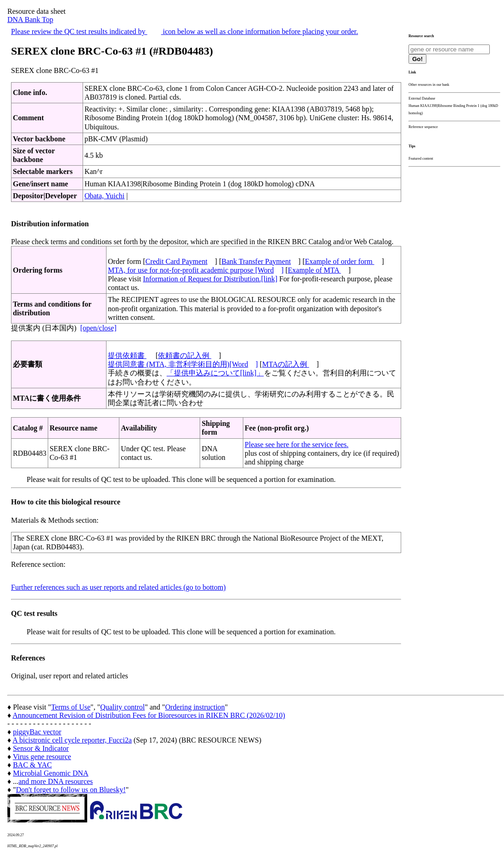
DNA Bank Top (30, 20)
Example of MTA (314, 270)
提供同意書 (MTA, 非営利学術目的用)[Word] (183, 364)
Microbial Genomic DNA (50, 773)
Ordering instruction (195, 707)
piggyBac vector (37, 732)
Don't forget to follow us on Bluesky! (71, 790)
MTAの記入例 (286, 364)
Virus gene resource (42, 757)
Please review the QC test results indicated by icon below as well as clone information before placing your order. (185, 31)
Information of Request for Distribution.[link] (210, 279)
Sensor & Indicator (41, 748)
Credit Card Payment (176, 261)
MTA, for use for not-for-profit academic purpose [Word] (196, 270)
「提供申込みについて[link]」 (215, 373)
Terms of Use (71, 707)
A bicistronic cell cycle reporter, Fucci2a (72, 740)
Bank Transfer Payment (256, 261)
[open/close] (98, 328)
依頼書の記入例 (185, 355)
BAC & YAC (32, 765)
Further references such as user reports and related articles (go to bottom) (118, 587)
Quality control (122, 707)
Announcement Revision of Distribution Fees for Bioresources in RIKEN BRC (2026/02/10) (149, 715)
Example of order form (339, 261)
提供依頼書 (127, 355)
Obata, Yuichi (104, 196)
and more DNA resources (56, 781)
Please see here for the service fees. (297, 444)
